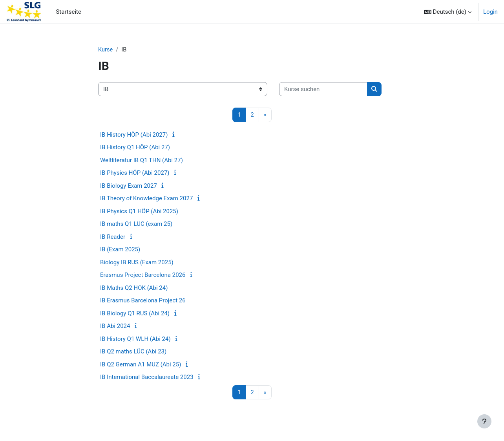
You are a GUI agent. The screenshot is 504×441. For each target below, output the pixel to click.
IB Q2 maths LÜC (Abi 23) (133, 352)
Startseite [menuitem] (68, 12)
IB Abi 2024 (115, 326)
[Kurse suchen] (323, 90)
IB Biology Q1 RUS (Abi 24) (135, 314)
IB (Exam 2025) (120, 250)
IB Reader (113, 237)
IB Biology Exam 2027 (129, 186)
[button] (448, 12)
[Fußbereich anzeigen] (484, 421)
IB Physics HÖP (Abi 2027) (135, 173)
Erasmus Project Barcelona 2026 (143, 275)
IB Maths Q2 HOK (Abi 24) (134, 288)
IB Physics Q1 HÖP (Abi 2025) (139, 212)
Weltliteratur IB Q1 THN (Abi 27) (142, 161)
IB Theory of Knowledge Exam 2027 (146, 199)
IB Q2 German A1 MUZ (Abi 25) (141, 365)
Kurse (106, 50)
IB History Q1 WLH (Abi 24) (135, 339)
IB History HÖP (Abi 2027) (134, 135)
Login (490, 12)
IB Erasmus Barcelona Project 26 (143, 301)
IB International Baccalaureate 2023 (147, 377)
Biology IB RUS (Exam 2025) (137, 263)
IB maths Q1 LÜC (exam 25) (136, 224)
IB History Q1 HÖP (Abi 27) (135, 148)
